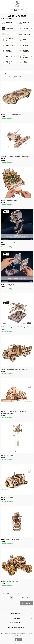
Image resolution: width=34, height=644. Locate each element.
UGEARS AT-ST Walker (8, 243)
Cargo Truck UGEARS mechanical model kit (14, 369)
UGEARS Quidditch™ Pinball (9, 201)
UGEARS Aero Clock (7, 455)
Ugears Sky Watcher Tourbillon (10, 539)
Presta (19, 640)
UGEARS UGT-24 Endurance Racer (11, 115)
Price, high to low (17, 73)
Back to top (26, 603)
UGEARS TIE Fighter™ (8, 285)
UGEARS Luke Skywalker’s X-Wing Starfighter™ (15, 327)
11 (23, 597)
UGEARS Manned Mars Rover (10, 582)
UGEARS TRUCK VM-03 (8, 497)
